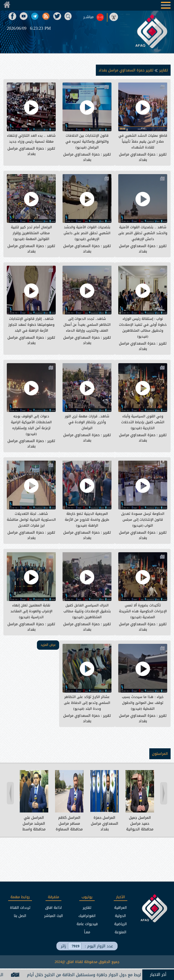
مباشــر (88, 17)
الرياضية (121, 924)
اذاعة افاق (53, 908)
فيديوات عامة (87, 924)
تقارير (163, 70)
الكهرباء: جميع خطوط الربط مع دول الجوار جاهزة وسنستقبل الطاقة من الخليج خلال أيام (93, 975)
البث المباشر (54, 916)
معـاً (87, 932)
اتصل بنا (20, 916)
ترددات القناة (20, 908)
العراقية (121, 908)
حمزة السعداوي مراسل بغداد (137, 157)
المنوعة (121, 932)
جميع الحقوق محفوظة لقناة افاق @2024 (87, 962)
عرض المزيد (48, 645)
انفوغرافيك (87, 916)
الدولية (120, 916)
